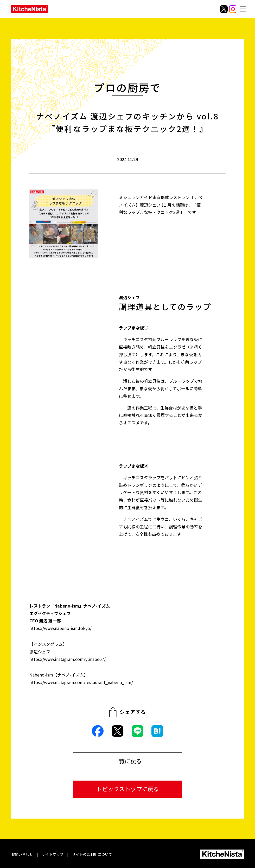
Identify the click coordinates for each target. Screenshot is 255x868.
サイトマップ (53, 854)
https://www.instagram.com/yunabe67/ (68, 659)
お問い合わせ (22, 854)
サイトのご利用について (92, 854)
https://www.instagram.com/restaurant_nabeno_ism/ (81, 682)
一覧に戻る (127, 761)
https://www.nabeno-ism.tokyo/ (60, 628)
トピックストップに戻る (128, 789)
